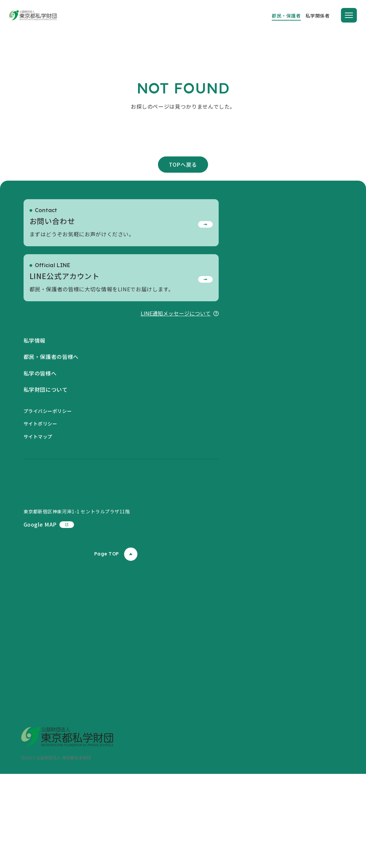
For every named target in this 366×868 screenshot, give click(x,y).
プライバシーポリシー (48, 478)
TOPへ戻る (183, 231)
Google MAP (49, 618)
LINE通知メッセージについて (180, 380)
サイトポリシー (40, 491)
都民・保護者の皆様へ (51, 424)
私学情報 (35, 407)
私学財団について (46, 457)
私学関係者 (318, 16)
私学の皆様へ (40, 440)
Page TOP (116, 648)
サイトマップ (38, 504)
